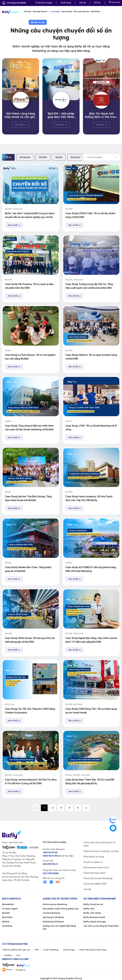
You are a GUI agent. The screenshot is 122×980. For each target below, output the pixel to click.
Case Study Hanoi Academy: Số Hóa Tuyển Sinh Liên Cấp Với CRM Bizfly (89, 498)
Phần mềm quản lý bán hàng (93, 950)
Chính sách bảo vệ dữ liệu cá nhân (101, 851)
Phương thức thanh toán (96, 867)
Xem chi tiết (14, 225)
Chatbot (8, 955)
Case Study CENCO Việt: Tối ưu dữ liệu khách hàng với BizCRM (90, 215)
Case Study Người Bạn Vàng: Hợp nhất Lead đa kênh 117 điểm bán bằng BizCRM (91, 640)
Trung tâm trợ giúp (44, 3)
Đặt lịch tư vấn (38, 22)
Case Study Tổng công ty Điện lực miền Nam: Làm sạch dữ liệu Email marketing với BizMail (30, 428)
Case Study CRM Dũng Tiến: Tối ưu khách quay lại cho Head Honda (91, 711)
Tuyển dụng (66, 3)
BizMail (59, 157)
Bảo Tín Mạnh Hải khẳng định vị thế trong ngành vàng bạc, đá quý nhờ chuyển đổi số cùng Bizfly (101, 115)
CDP (18, 955)
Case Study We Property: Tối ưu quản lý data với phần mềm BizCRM (29, 286)
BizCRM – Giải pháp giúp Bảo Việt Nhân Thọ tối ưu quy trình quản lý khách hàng (61, 115)
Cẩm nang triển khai (81, 11)
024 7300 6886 (51, 873)
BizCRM (43, 157)
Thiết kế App (69, 950)
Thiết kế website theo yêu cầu (16, 950)
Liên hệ (83, 3)
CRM (37, 950)
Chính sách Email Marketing (98, 878)
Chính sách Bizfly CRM (95, 884)
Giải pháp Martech (41, 11)
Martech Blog (67, 11)
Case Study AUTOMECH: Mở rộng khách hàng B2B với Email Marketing (91, 569)
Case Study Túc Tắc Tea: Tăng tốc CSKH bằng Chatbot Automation (30, 711)
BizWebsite (25, 157)
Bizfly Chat (18, 209)
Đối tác (97, 3)
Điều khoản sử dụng (94, 857)
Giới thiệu (27, 11)
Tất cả (8, 157)
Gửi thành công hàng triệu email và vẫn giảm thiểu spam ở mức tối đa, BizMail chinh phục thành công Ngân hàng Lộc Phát (21, 115)
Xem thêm (21, 125)
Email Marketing (51, 950)
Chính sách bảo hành (94, 873)
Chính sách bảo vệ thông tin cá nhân (99, 844)
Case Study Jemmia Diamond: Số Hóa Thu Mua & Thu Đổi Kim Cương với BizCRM (31, 781)
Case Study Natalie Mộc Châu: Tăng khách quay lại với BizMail (28, 569)
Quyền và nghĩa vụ (93, 862)
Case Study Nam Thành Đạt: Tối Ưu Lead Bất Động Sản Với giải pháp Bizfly (90, 781)
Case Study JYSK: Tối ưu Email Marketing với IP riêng (91, 428)
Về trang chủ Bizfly (14, 3)
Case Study (55, 11)
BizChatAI (76, 157)
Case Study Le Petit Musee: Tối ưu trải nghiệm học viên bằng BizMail (30, 357)
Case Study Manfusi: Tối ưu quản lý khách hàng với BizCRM (91, 357)
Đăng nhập (114, 2)
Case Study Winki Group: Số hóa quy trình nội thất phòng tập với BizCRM (30, 640)
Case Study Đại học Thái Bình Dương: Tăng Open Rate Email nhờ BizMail (28, 498)
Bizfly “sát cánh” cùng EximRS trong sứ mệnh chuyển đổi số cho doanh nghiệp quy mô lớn (30, 215)
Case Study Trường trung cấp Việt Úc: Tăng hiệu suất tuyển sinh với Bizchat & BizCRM (89, 286)
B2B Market (95, 11)
